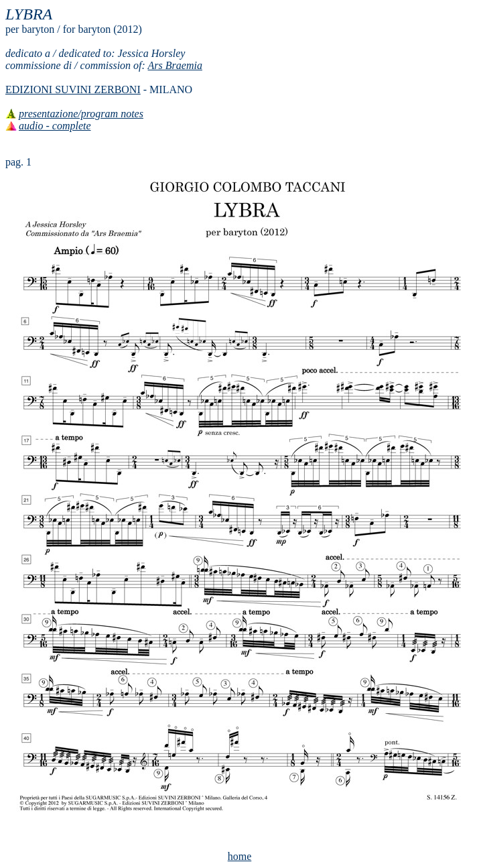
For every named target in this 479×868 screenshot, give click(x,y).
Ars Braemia (175, 65)
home (240, 856)
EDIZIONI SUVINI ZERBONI (73, 89)
